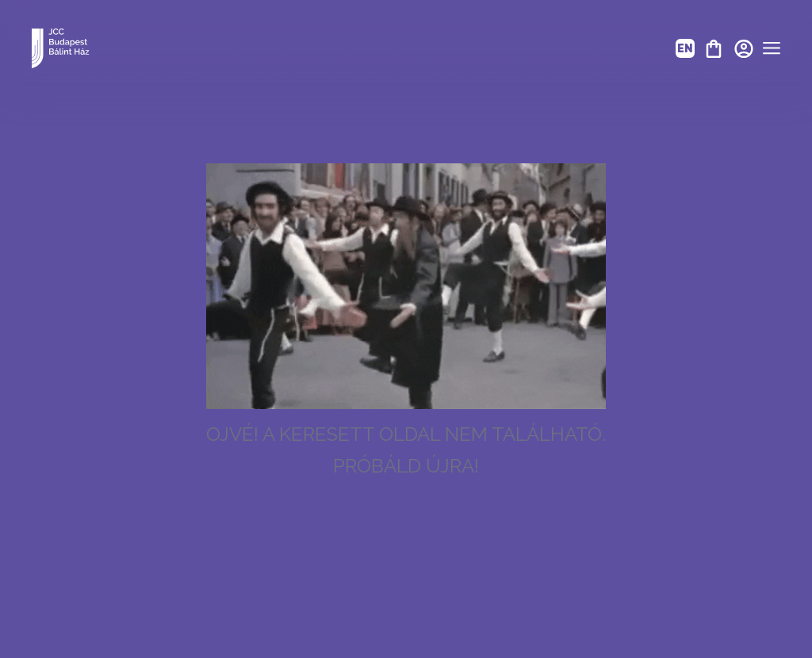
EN (685, 48)
